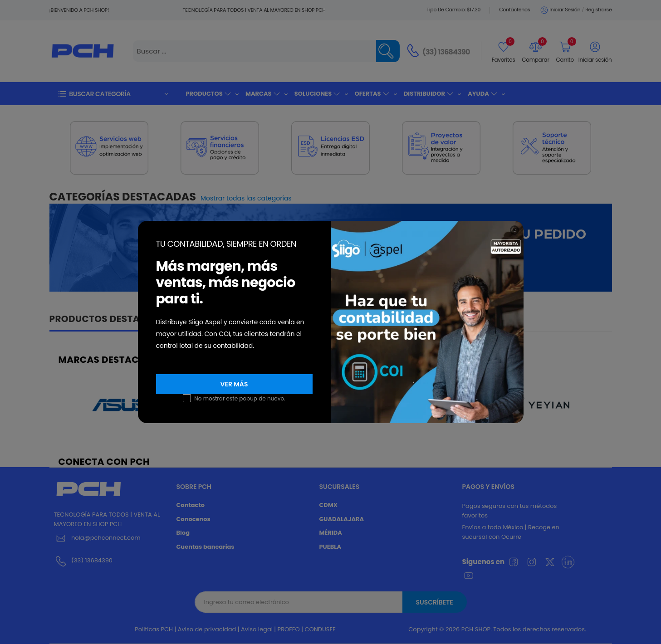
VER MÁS (234, 384)
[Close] (514, 230)
